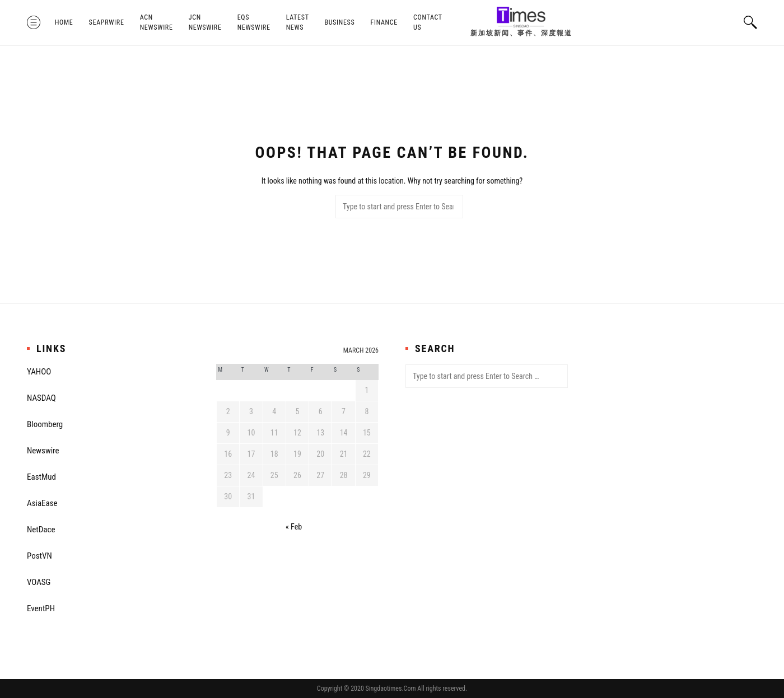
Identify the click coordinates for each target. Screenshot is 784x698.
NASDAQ (41, 398)
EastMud (41, 477)
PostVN (39, 556)
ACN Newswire (157, 22)
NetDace (41, 530)
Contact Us (428, 22)
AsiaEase (42, 503)
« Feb (294, 527)
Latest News (298, 22)
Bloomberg (45, 424)
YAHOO (39, 372)
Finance (384, 22)
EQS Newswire (254, 22)
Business (339, 22)
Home (64, 22)
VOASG (39, 582)
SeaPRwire (107, 22)
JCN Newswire (205, 22)
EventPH (41, 608)
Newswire (43, 451)
